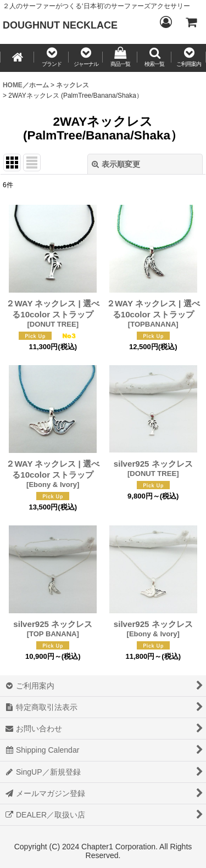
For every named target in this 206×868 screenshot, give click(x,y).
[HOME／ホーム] (17, 58)
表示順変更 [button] (116, 164)
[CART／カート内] (191, 22)
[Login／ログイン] (165, 22)
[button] (51, 58)
